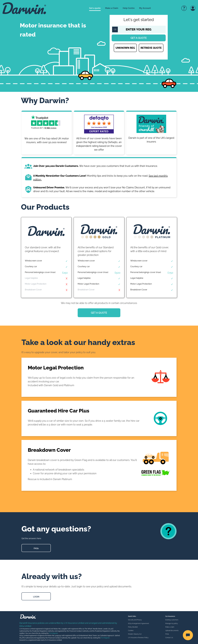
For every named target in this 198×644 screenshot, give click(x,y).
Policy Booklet (133, 627)
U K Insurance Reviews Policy (138, 638)
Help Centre (129, 8)
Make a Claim (112, 8)
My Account (145, 8)
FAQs (36, 548)
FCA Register (53, 633)
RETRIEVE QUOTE (151, 48)
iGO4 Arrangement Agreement (139, 623)
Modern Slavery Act (135, 634)
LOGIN (36, 597)
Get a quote (95, 8)
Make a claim (170, 627)
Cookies (131, 631)
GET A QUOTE (99, 313)
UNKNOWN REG (125, 48)
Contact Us (169, 638)
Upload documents (172, 631)
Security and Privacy (135, 620)
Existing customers (172, 620)
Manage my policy (172, 623)
